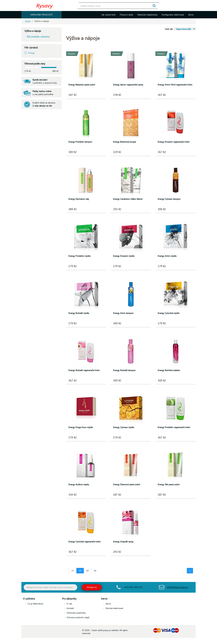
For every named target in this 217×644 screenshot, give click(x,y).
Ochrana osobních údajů (78, 617)
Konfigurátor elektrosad (173, 15)
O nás (69, 604)
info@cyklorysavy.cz (177, 587)
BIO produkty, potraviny (38, 36)
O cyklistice (29, 599)
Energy (31, 53)
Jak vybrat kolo (108, 15)
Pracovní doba (126, 15)
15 (73, 571)
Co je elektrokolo (35, 604)
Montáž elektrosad (114, 608)
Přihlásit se (92, 587)
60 (88, 571)
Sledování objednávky (147, 15)
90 (95, 571)
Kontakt (70, 608)
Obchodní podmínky (76, 613)
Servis (191, 15)
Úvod (28, 21)
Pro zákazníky (69, 599)
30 (80, 571)
